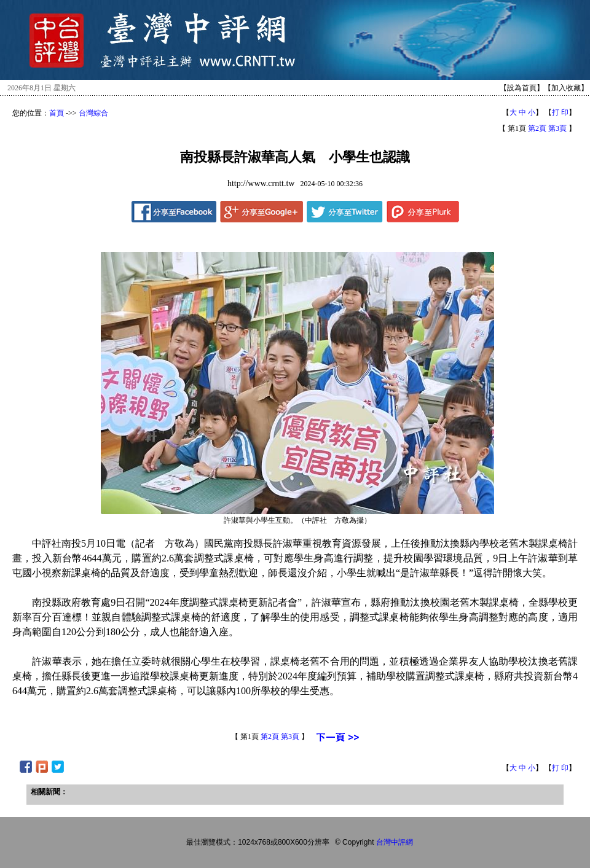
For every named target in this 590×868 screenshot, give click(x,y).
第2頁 (537, 128)
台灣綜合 (93, 113)
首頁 (57, 113)
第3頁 (557, 128)
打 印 (560, 112)
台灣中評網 (395, 842)
